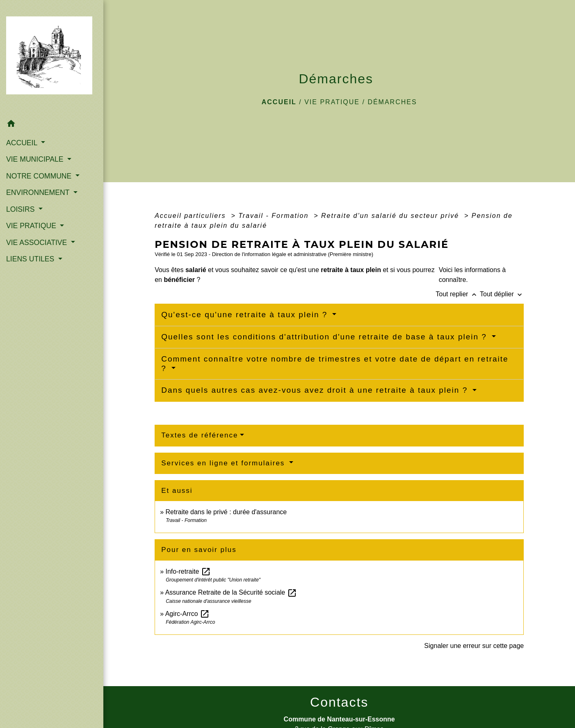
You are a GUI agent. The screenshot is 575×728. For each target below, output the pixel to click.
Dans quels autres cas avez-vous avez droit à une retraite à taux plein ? (316, 390)
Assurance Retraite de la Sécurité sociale (231, 592)
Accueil (279, 102)
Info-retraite (188, 571)
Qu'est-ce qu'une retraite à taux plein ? (246, 315)
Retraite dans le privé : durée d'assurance (226, 512)
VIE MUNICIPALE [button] (36, 159)
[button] (52, 125)
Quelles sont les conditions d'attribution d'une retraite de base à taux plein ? (325, 337)
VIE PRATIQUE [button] (32, 226)
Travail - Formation (275, 216)
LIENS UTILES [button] (31, 259)
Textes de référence (200, 435)
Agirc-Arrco (187, 614)
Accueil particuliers (192, 216)
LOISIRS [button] (21, 209)
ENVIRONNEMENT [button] (39, 192)
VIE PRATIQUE (332, 102)
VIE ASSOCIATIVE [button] (38, 243)
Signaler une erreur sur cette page (474, 646)
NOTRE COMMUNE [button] (40, 176)
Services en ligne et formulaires (224, 463)
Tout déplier (502, 294)
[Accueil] (52, 58)
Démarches (392, 102)
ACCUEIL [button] (23, 143)
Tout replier (458, 294)
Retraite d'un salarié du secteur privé (391, 216)
